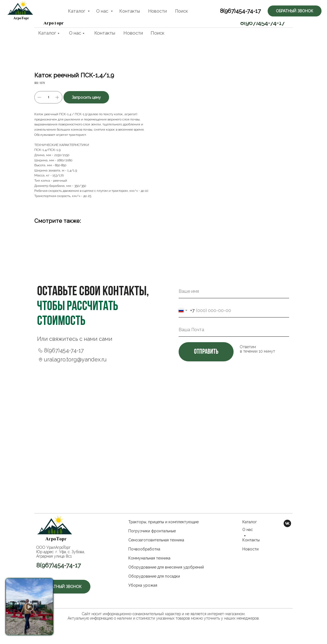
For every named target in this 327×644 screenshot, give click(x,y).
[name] (234, 291)
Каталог (47, 33)
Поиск (157, 33)
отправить (206, 352)
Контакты (105, 33)
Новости (133, 33)
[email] (234, 330)
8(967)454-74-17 (262, 23)
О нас (75, 33)
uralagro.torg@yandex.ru (75, 359)
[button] (264, 10)
